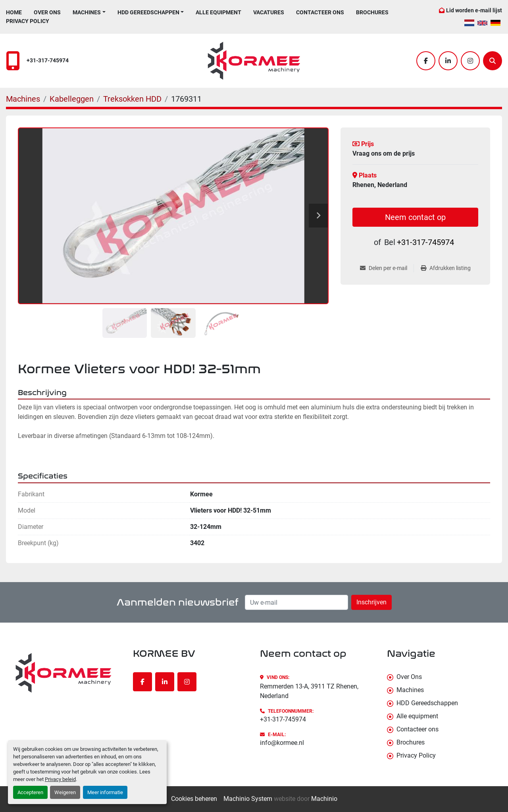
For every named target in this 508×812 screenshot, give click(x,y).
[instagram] (470, 61)
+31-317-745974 (48, 61)
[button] (89, 13)
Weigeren (65, 792)
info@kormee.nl (282, 743)
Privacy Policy (28, 21)
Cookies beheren (194, 799)
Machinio (324, 799)
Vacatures (269, 12)
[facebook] (426, 61)
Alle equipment (218, 12)
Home (14, 12)
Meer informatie (105, 792)
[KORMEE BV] (63, 673)
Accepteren (30, 792)
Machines (87, 12)
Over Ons (47, 12)
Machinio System (248, 799)
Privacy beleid (60, 779)
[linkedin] (448, 61)
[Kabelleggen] (72, 99)
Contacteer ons (320, 12)
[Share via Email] (387, 268)
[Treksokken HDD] (132, 99)
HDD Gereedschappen (148, 12)
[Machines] (23, 99)
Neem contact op (415, 217)
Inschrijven (371, 602)
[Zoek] (493, 61)
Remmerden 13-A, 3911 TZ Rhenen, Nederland (309, 691)
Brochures (372, 12)
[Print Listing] (446, 268)
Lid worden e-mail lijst (474, 10)
